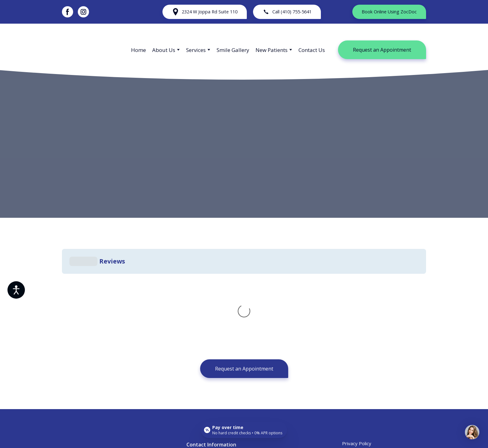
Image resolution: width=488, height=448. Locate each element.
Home (138, 50)
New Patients (272, 50)
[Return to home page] (90, 50)
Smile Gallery (233, 50)
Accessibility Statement (367, 362)
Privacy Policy (357, 350)
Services (196, 50)
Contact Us (312, 50)
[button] (68, 12)
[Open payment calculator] (244, 430)
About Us (164, 50)
